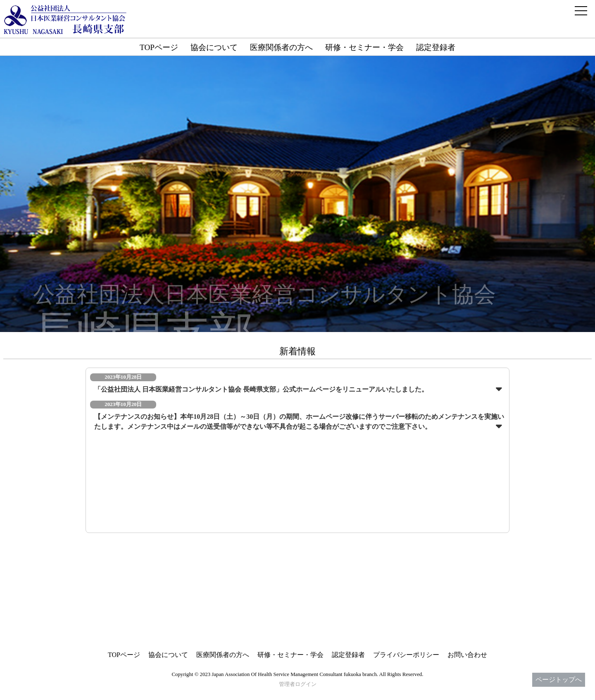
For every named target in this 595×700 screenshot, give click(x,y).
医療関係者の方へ (281, 47)
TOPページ (159, 47)
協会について (214, 47)
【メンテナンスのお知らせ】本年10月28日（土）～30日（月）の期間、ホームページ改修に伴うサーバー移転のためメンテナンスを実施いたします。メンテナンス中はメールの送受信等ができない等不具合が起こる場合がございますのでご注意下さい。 (299, 422)
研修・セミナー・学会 (364, 47)
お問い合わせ (467, 655)
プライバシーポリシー (406, 655)
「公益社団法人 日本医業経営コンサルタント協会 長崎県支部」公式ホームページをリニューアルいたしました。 (261, 389)
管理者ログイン (298, 684)
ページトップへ (559, 680)
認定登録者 (436, 47)
